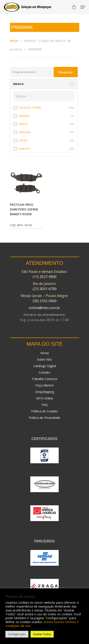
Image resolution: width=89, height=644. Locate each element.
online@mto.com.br (44, 308)
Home (45, 353)
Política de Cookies (44, 411)
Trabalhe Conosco (44, 379)
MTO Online (45, 398)
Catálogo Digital (45, 366)
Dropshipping (45, 392)
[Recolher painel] (72, 84)
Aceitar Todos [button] (42, 634)
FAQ (45, 405)
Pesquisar (66, 72)
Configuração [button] (17, 634)
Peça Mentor (45, 385)
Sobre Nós (44, 359)
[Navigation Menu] (83, 7)
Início (14, 41)
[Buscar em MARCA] (44, 96)
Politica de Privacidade (44, 418)
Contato (44, 372)
